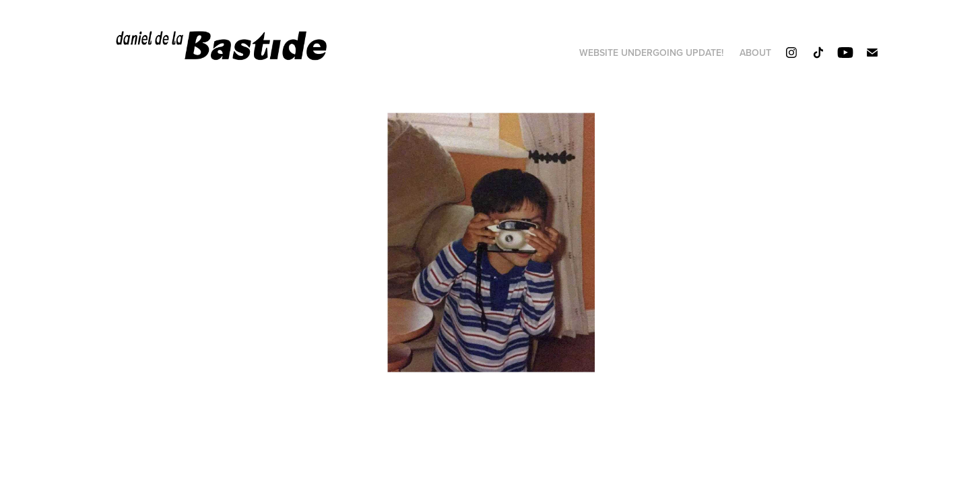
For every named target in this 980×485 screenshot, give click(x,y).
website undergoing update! (651, 53)
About (755, 53)
